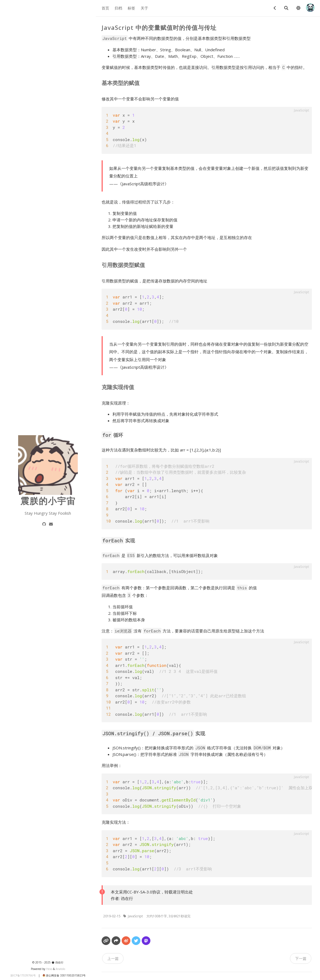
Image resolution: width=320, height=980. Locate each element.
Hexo (48, 969)
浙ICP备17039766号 (22, 975)
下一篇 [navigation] (301, 958)
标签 (131, 8)
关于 (144, 8)
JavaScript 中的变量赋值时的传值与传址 (159, 27)
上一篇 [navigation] (113, 958)
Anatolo (59, 969)
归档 (118, 8)
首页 (105, 8)
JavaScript (136, 916)
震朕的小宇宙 (47, 501)
